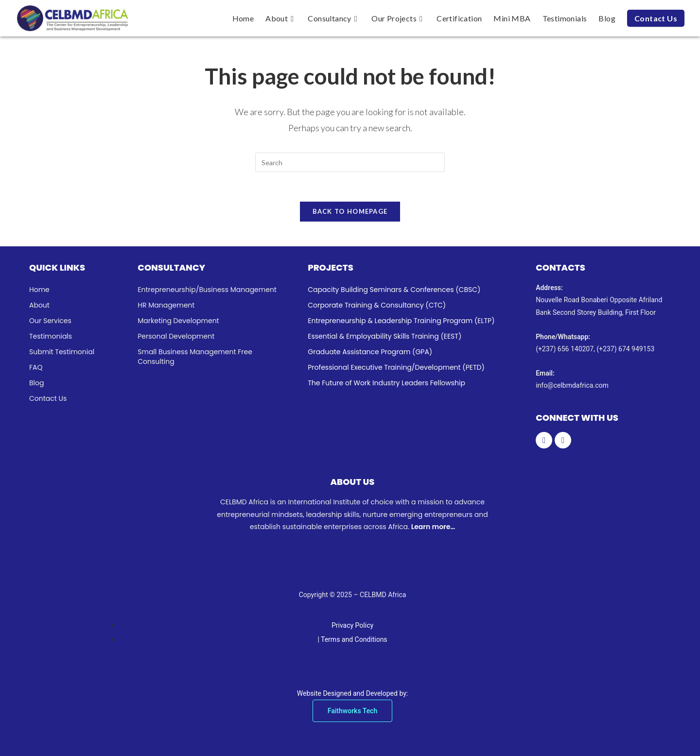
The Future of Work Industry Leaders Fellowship (386, 383)
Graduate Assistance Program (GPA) (370, 352)
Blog (36, 383)
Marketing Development (178, 321)
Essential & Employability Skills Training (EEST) (385, 336)
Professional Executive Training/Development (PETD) (396, 367)
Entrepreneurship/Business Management (207, 290)
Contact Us (48, 398)
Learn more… (433, 527)
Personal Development (176, 336)
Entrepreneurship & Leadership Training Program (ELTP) (401, 321)
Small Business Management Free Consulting (195, 357)
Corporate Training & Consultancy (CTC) (377, 305)
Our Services (50, 321)
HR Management (166, 305)
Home (39, 290)
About (39, 305)
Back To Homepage (350, 211)
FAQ (36, 367)
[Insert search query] (350, 162)
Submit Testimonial (62, 352)
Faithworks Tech (352, 711)
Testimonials (51, 336)
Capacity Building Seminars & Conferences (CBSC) (394, 290)
